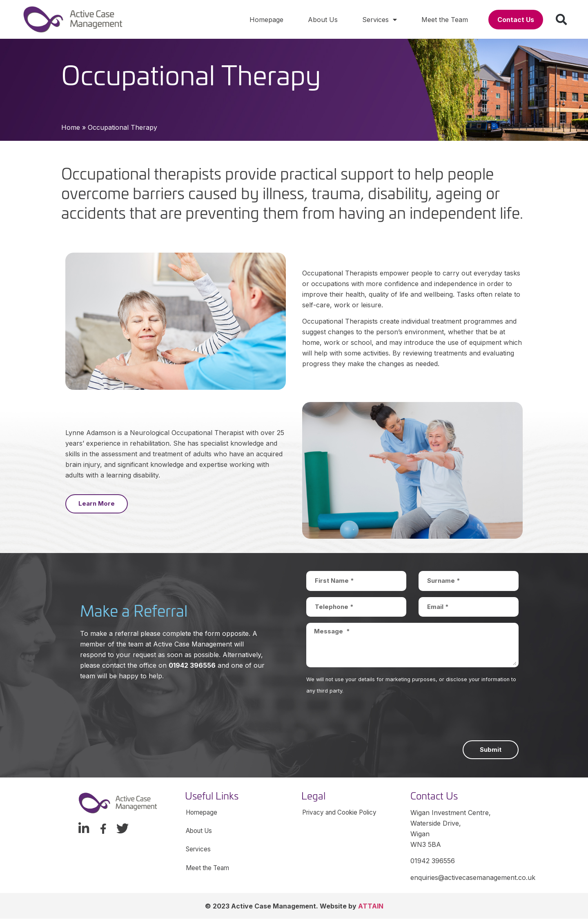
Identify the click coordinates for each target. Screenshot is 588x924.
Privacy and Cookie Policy (343, 814)
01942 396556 (192, 665)
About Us (323, 20)
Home (71, 127)
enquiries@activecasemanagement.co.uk (473, 877)
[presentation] (368, 720)
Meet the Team (445, 20)
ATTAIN (371, 911)
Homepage (266, 20)
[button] (516, 20)
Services (380, 20)
